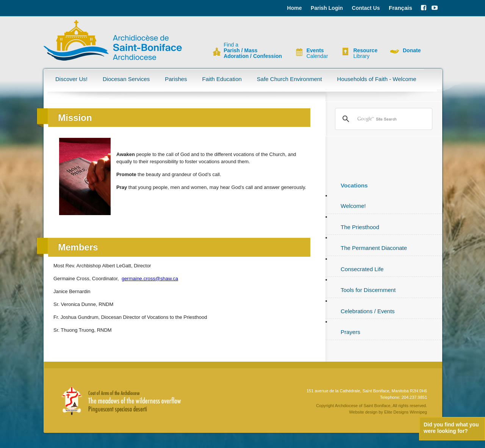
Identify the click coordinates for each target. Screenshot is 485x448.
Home (295, 8)
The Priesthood (360, 227)
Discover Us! (71, 79)
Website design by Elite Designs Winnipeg (388, 412)
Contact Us (366, 8)
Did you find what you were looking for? (451, 428)
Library (365, 53)
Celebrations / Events (368, 311)
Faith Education (222, 79)
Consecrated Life (362, 269)
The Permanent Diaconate (374, 248)
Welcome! (353, 206)
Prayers (350, 332)
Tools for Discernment (368, 290)
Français (401, 8)
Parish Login (327, 8)
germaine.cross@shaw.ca (150, 279)
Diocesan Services (126, 79)
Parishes (176, 79)
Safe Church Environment (289, 79)
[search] (383, 119)
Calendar (317, 53)
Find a (253, 51)
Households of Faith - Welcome (377, 79)
